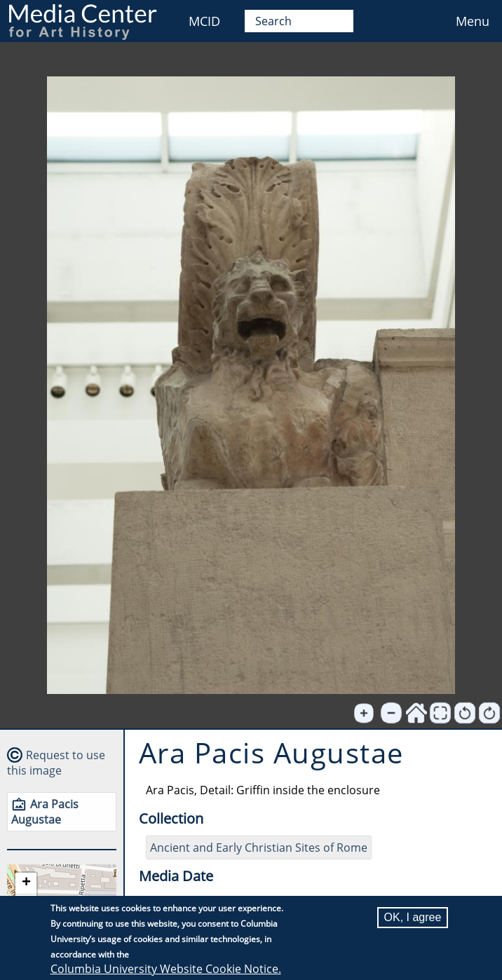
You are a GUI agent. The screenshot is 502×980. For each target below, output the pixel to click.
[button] (26, 884)
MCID (204, 21)
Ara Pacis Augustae (45, 812)
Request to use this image (56, 763)
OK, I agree (413, 917)
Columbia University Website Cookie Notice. (166, 969)
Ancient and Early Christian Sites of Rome (259, 848)
